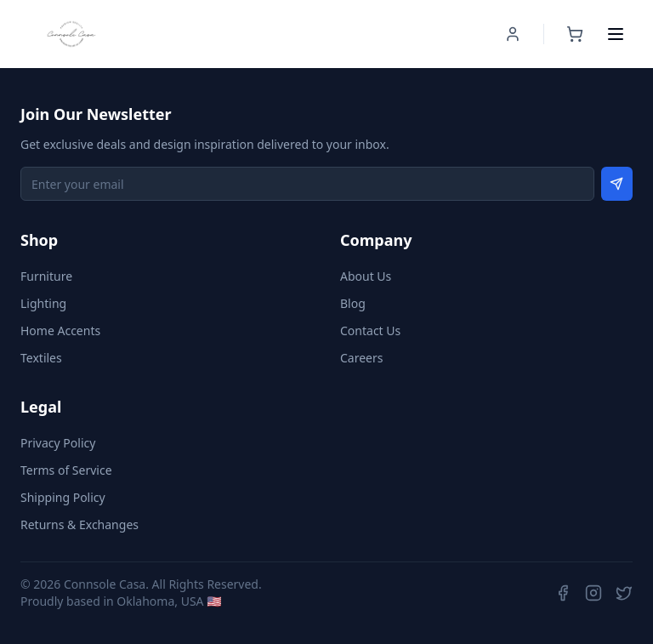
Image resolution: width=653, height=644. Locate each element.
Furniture (46, 276)
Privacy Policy (58, 443)
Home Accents (60, 331)
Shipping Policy (63, 497)
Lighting (43, 303)
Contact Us (370, 331)
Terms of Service (66, 470)
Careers (361, 358)
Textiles (41, 358)
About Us (366, 276)
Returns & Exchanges (79, 524)
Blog (353, 303)
